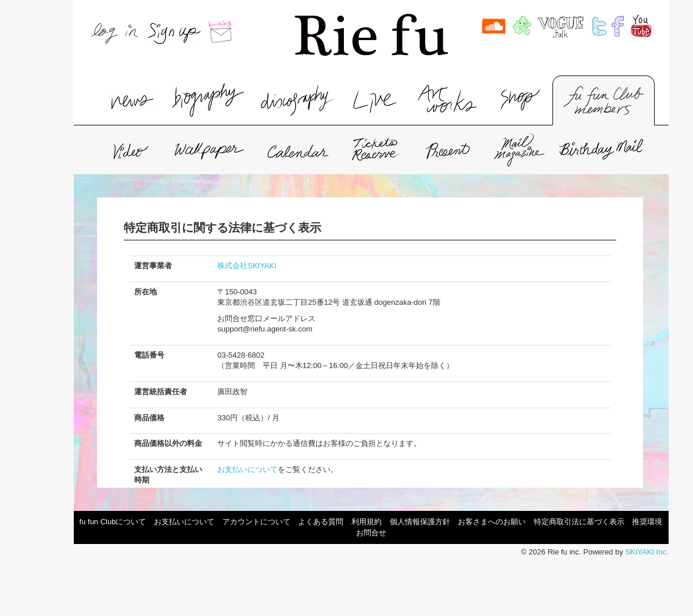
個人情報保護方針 (420, 522)
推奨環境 (647, 522)
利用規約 (367, 522)
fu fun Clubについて (113, 522)
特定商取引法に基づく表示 (579, 522)
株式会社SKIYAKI (247, 266)
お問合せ (371, 533)
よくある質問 (321, 522)
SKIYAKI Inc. (647, 552)
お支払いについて (247, 469)
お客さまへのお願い (492, 522)
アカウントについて (256, 522)
